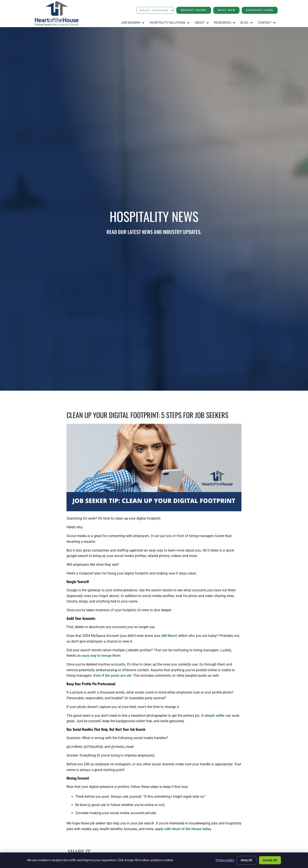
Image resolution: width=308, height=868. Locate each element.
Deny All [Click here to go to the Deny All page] (247, 860)
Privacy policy (225, 860)
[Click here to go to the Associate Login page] (260, 10)
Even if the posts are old (112, 676)
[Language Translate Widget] (155, 10)
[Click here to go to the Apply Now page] (226, 10)
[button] (133, 23)
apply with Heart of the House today (183, 829)
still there (169, 636)
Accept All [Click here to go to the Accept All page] (270, 860)
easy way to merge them (101, 656)
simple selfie (214, 716)
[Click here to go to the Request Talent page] (194, 10)
